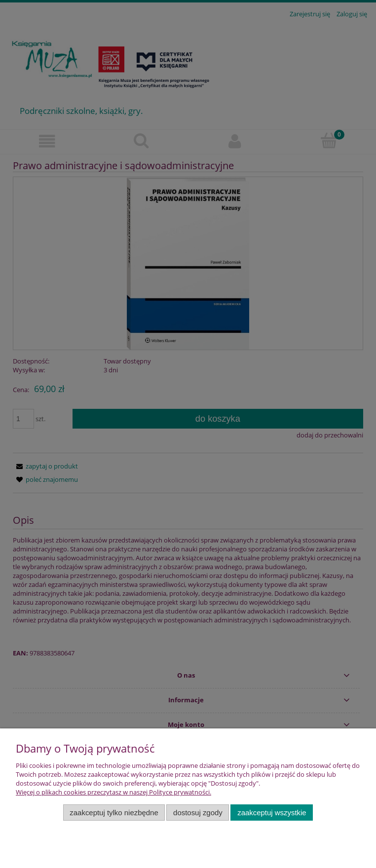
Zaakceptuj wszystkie (272, 813)
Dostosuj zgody (198, 813)
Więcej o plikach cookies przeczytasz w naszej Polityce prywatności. (113, 792)
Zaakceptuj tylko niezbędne (114, 813)
